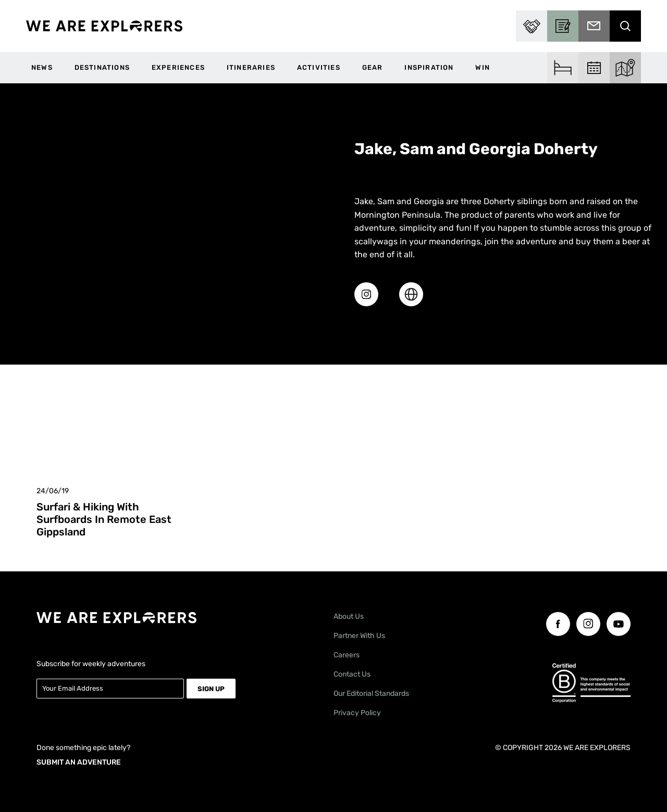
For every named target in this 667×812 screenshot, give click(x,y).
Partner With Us (359, 636)
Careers (347, 655)
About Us (349, 616)
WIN (483, 67)
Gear (373, 67)
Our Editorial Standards (371, 694)
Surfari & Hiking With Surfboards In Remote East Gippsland (104, 519)
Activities (319, 67)
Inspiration (429, 67)
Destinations (102, 67)
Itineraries (251, 67)
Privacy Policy (357, 713)
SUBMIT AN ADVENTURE (79, 762)
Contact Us (352, 674)
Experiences (178, 67)
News (42, 67)
